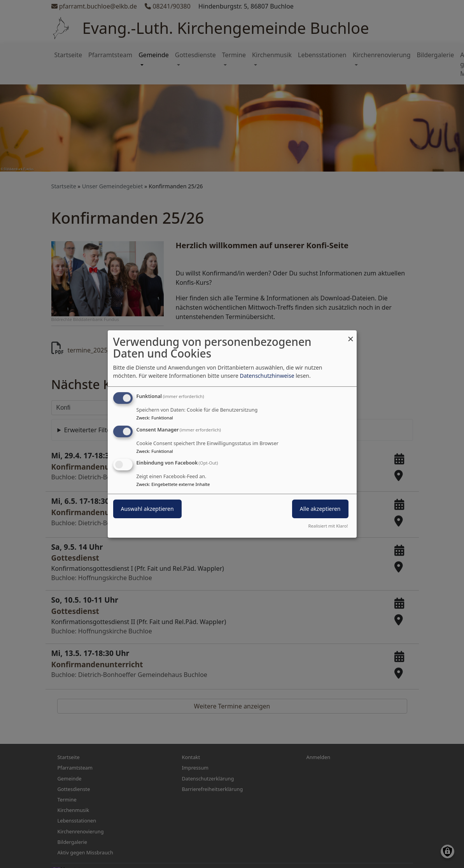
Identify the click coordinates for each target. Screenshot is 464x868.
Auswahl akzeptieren (147, 509)
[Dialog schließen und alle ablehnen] (351, 335)
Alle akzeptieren (320, 509)
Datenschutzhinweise (267, 376)
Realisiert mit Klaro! (328, 526)
